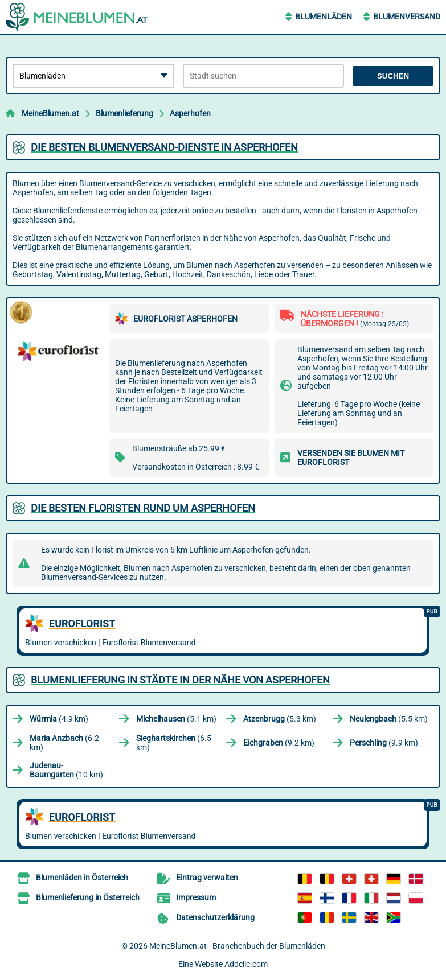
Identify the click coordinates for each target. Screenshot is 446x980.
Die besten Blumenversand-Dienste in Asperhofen (164, 147)
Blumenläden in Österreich (82, 878)
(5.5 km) (389, 719)
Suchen (393, 76)
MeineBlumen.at (50, 113)
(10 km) (66, 770)
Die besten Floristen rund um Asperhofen (143, 508)
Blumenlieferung (124, 113)
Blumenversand (407, 17)
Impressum (196, 897)
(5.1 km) (176, 719)
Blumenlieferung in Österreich (88, 897)
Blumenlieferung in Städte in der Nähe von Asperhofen (180, 680)
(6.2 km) (64, 743)
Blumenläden (324, 17)
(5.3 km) (280, 719)
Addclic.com (246, 964)
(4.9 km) (59, 719)
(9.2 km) (279, 743)
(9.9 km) (384, 743)
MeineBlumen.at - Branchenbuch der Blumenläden (237, 946)
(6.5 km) (174, 743)
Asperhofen (190, 113)
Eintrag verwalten (207, 878)
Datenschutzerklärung (215, 917)
